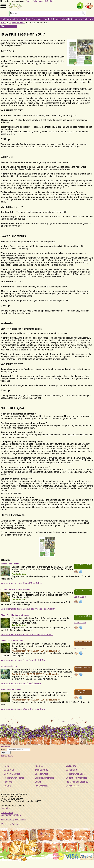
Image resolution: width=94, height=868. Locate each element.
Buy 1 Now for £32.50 (83, 565)
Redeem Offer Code (75, 774)
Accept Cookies (47, 1)
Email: (4, 750)
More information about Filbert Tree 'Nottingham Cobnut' (27, 635)
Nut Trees (16, 19)
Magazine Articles (17, 23)
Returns (8, 786)
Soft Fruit (26, 19)
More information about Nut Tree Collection (21, 683)
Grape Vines (37, 19)
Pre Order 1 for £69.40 (83, 667)
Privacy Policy (41, 786)
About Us (39, 766)
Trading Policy (41, 770)
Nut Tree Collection (9, 666)
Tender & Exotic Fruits (54, 19)
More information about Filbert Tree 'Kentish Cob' (23, 660)
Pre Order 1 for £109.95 (83, 691)
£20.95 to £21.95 (80, 597)
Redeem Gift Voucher (14, 778)
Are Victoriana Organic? (77, 782)
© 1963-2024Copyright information (11, 814)
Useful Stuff (71, 770)
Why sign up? (7, 756)
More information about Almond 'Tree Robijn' (21, 583)
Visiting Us (71, 766)
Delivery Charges (12, 774)
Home (3, 23)
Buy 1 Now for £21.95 (83, 590)
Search (38, 782)
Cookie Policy (32, 1)
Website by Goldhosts (11, 824)
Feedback (8, 782)
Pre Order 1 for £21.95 (83, 642)
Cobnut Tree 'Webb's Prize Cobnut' (16, 589)
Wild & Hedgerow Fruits (77, 19)
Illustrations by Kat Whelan (13, 819)
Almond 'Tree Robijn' (10, 564)
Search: (14, 13)
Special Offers (41, 774)
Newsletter (6, 746)
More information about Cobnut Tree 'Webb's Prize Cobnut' (28, 609)
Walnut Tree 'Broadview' (11, 690)
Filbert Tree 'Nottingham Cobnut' (15, 615)
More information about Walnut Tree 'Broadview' (23, 709)
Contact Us (9, 770)
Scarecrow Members (44, 778)
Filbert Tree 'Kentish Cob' (12, 641)
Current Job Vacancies (76, 778)
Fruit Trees (6, 19)
